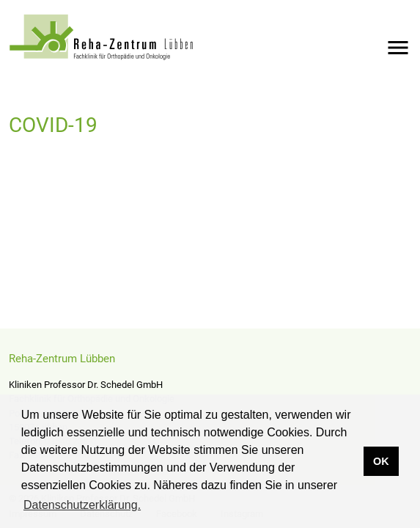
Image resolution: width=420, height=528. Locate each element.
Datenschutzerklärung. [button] (82, 505)
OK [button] (381, 461)
